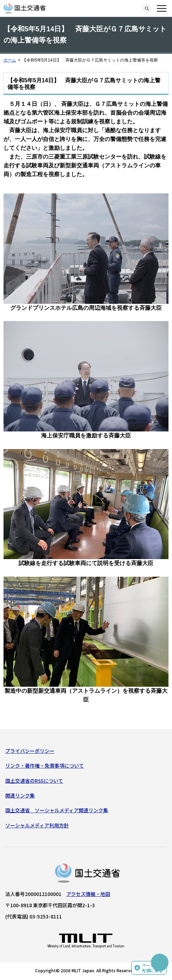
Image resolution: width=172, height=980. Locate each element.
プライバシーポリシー (30, 751)
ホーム (10, 60)
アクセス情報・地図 (88, 894)
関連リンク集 (20, 795)
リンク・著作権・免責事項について (45, 766)
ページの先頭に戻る (152, 968)
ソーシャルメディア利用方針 (37, 825)
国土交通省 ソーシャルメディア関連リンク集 (57, 810)
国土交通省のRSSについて (34, 781)
